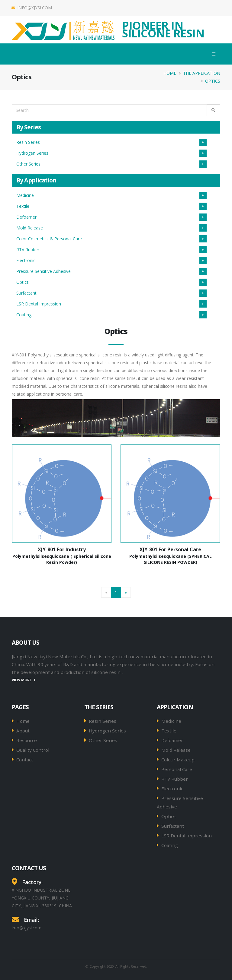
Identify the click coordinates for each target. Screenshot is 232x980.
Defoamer (26, 217)
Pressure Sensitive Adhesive (43, 271)
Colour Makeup (178, 760)
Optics (213, 81)
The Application (202, 73)
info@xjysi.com (32, 8)
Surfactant (26, 293)
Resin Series (28, 142)
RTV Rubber (28, 250)
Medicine (25, 195)
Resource (27, 740)
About (23, 731)
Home (170, 73)
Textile (23, 206)
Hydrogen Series (32, 153)
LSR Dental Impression (39, 304)
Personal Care (177, 769)
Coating (24, 315)
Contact (25, 760)
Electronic (26, 260)
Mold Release (30, 228)
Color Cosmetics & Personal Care (49, 239)
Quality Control (33, 750)
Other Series (28, 164)
